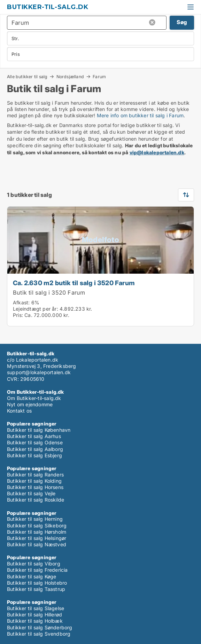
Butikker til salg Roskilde (36, 500)
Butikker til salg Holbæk (35, 621)
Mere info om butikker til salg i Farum (140, 115)
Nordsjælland (70, 76)
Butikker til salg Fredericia (37, 570)
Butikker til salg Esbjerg (34, 455)
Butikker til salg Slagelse (36, 608)
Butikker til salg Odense (35, 442)
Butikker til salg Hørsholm (37, 532)
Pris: (19, 315)
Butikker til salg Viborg (34, 564)
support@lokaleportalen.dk (39, 372)
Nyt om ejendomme (30, 404)
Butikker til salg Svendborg (39, 634)
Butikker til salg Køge (32, 576)
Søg (182, 22)
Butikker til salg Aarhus (34, 436)
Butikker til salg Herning (35, 519)
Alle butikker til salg (27, 76)
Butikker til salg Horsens (35, 487)
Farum (99, 77)
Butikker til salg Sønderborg (40, 627)
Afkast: (21, 302)
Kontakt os (19, 411)
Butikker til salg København (39, 430)
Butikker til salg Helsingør (37, 538)
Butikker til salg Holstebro (37, 583)
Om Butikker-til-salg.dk (34, 398)
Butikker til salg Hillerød (34, 615)
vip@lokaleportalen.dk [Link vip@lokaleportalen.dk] (157, 152)
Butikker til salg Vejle (31, 493)
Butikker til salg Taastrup (36, 589)
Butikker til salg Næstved (37, 544)
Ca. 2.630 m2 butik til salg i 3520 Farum (74, 283)
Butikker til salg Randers (35, 475)
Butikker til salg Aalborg (35, 449)
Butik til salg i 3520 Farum (49, 293)
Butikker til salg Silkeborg (37, 525)
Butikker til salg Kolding (34, 481)
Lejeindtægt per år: (36, 309)
